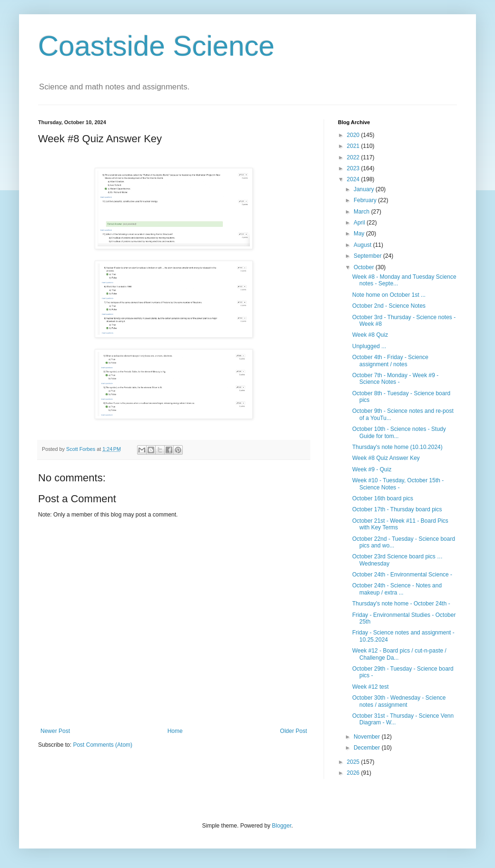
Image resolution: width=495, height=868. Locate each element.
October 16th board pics (383, 498)
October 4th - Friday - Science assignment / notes (390, 361)
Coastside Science (156, 46)
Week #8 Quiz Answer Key (386, 458)
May (360, 234)
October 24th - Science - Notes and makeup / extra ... (397, 589)
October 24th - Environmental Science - (402, 575)
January (365, 189)
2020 (354, 135)
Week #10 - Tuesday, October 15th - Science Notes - (398, 484)
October (365, 267)
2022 (354, 157)
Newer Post (55, 731)
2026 (354, 773)
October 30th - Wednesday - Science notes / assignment (399, 701)
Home (175, 731)
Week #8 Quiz (370, 335)
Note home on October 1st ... (389, 295)
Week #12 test (371, 687)
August (363, 245)
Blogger (282, 826)
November (368, 737)
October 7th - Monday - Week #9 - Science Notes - (395, 379)
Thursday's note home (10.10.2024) (397, 447)
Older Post (293, 731)
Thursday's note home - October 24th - (401, 604)
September (368, 256)
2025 (354, 762)
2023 (354, 168)
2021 (354, 146)
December (368, 748)
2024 (354, 179)
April (360, 223)
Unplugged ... (369, 346)
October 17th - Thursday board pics (397, 509)
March (362, 212)
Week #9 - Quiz (372, 469)
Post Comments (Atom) (103, 745)
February (366, 200)
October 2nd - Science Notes (389, 306)
